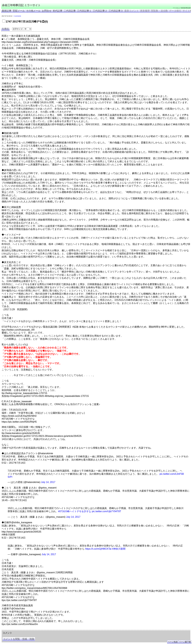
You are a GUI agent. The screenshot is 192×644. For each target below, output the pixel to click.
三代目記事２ (100, 11)
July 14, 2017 (48, 482)
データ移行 (175, 11)
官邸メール (19, 11)
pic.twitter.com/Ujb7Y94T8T (106, 511)
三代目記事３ (116, 11)
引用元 (5, 29)
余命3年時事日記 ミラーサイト (52, 629)
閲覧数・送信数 (159, 11)
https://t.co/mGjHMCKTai (98, 549)
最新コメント (132, 11)
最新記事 (7, 11)
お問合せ (47, 11)
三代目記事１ (84, 11)
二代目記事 (70, 11)
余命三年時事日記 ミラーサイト (21, 5)
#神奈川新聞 (119, 549)
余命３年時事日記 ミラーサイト (32, 629)
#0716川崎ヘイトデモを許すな (75, 511)
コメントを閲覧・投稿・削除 (19, 639)
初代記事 (58, 11)
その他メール (33, 11)
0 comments (17, 16)
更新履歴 (145, 11)
